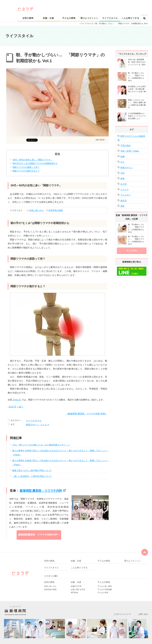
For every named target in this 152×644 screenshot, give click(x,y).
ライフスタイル (110, 18)
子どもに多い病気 (105, 586)
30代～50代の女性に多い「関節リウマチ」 (33, 160)
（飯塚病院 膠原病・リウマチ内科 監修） (87, 414)
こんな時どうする (130, 18)
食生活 (123, 201)
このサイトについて (122, 614)
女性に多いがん (37, 210)
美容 (122, 206)
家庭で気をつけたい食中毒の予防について (32, 470)
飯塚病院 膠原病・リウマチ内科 (41, 491)
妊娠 (122, 156)
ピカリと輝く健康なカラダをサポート (83, 5)
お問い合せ (143, 614)
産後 (122, 178)
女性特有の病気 (56, 210)
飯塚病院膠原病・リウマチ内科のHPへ (39, 535)
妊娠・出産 (48, 18)
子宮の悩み (126, 145)
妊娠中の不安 (76, 586)
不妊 (122, 173)
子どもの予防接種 (105, 589)
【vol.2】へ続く (16, 407)
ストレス (45, 425)
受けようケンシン (89, 18)
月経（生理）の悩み (130, 151)
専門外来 (74, 593)
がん (122, 162)
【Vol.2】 (17, 400)
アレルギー (126, 195)
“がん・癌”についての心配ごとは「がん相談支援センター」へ (41, 445)
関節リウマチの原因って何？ (26, 167)
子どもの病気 (69, 18)
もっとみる (132, 250)
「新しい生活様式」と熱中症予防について (32, 476)
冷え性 (123, 184)
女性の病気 (28, 18)
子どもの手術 (103, 593)
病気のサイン (33, 425)
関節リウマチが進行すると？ (26, 171)
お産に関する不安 (78, 589)
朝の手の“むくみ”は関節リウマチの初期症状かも (35, 163)
